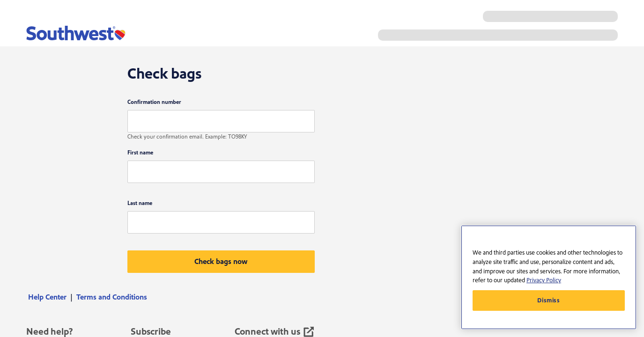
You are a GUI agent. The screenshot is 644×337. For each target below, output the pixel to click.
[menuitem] (50, 297)
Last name (140, 203)
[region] (549, 277)
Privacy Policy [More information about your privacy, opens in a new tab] (544, 280)
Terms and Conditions (112, 297)
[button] (221, 262)
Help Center (47, 297)
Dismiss (549, 300)
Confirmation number (154, 102)
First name (140, 153)
